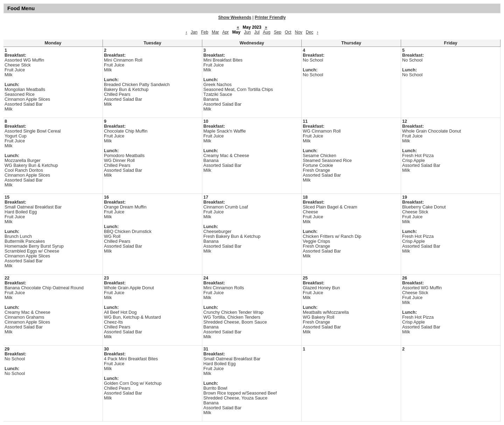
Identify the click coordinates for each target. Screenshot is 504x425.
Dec (310, 32)
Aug (267, 32)
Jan (194, 32)
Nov (298, 32)
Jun (247, 32)
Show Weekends (235, 17)
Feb (205, 32)
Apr (226, 32)
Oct (288, 32)
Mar (215, 32)
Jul (257, 32)
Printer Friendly (270, 17)
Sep (277, 32)
